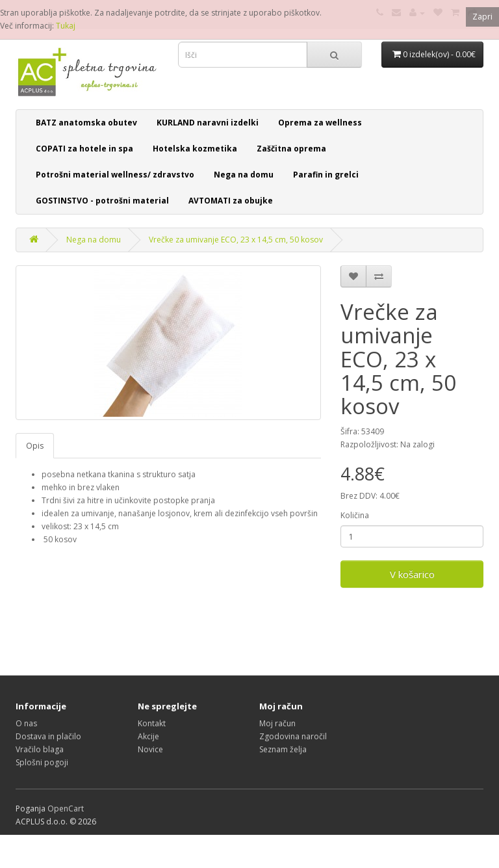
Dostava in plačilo (48, 736)
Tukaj (66, 26)
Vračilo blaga (40, 749)
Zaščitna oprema (291, 149)
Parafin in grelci (326, 175)
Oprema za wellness (320, 123)
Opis (35, 446)
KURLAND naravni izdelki (208, 123)
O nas (26, 723)
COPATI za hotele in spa (84, 149)
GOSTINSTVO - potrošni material (102, 201)
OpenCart (66, 809)
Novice (150, 749)
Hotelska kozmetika (195, 149)
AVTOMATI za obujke (231, 201)
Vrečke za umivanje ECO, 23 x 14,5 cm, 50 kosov (236, 240)
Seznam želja (283, 749)
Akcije (148, 736)
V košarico (412, 574)
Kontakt (152, 723)
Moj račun (277, 723)
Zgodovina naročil (293, 736)
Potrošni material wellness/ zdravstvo (115, 175)
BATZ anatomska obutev (86, 123)
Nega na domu (244, 175)
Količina (355, 515)
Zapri (482, 17)
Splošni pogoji (42, 762)
